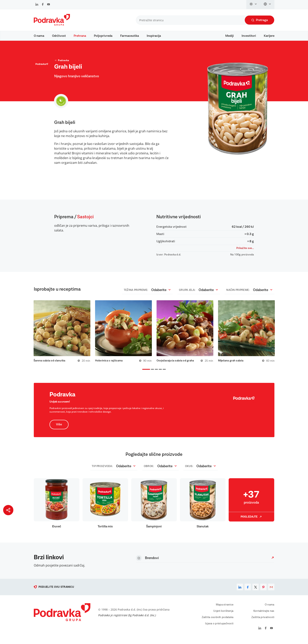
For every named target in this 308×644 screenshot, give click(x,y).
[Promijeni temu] (253, 5)
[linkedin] (240, 591)
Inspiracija (154, 36)
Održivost (59, 36)
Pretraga (259, 20)
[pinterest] (263, 591)
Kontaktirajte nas (264, 615)
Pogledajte (251, 521)
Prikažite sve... (245, 252)
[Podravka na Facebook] (43, 5)
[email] (271, 591)
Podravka (62, 64)
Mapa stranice (225, 609)
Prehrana (80, 36)
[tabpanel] (62, 335)
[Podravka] (52, 25)
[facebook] (248, 591)
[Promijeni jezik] (267, 5)
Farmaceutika (130, 36)
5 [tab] (163, 374)
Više (59, 429)
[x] (256, 591)
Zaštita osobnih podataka (218, 622)
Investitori (249, 36)
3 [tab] (156, 374)
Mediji (230, 36)
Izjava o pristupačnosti (219, 628)
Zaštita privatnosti (263, 622)
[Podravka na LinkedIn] (37, 5)
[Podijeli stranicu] (8, 510)
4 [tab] (159, 374)
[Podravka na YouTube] (49, 5)
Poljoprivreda (103, 36)
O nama (39, 36)
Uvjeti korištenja (223, 615)
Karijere (269, 36)
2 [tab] (152, 374)
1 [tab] (143, 374)
